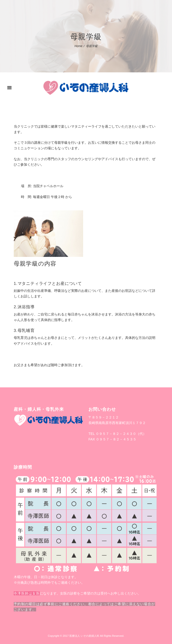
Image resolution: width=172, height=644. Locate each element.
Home (78, 46)
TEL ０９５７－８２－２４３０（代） (117, 434)
